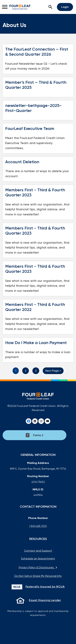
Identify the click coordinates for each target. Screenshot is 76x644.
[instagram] (41, 421)
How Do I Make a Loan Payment (36, 343)
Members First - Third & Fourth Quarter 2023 (35, 192)
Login (65, 7)
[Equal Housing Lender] (38, 600)
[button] (50, 7)
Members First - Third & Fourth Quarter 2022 (35, 307)
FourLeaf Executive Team (30, 129)
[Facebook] (29, 421)
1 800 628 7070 (38, 526)
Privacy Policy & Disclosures (38, 567)
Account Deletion (22, 162)
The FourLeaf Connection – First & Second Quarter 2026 (37, 52)
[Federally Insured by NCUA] (38, 587)
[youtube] (47, 421)
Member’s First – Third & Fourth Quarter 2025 (36, 85)
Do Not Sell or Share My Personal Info (38, 576)
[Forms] (34, 435)
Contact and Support (38, 551)
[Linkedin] (35, 421)
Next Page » (53, 371)
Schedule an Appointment (38, 558)
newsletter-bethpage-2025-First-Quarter (33, 108)
